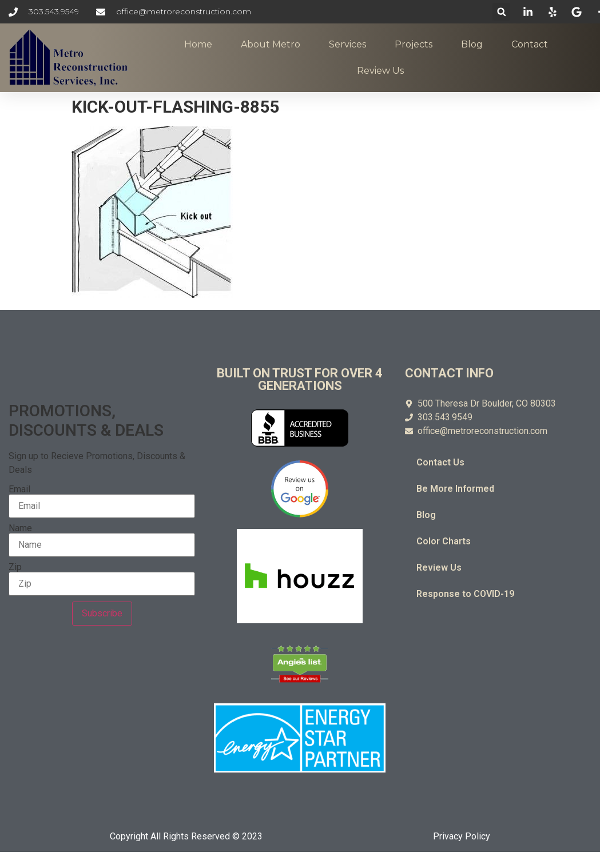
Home (199, 44)
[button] (501, 12)
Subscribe (102, 613)
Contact (530, 44)
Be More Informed (455, 489)
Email (19, 489)
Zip (15, 567)
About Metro (271, 44)
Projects (414, 44)
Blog (472, 44)
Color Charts (444, 541)
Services (348, 44)
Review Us (381, 71)
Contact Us (440, 462)
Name (20, 528)
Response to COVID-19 (465, 594)
